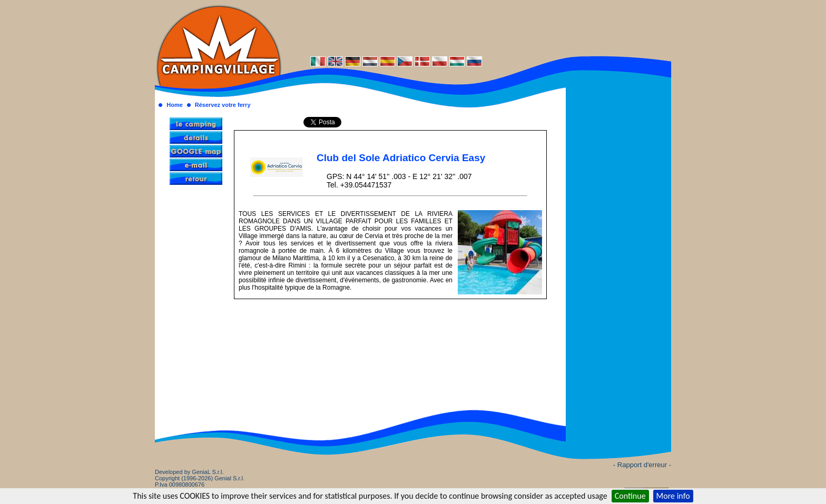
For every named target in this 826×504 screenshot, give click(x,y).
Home (175, 105)
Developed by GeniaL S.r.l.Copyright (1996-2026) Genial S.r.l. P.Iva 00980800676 (200, 478)
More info (673, 496)
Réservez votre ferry (223, 105)
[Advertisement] (476, 27)
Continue (630, 496)
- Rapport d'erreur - (642, 465)
